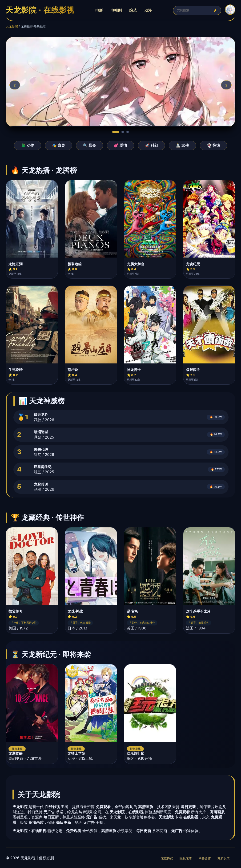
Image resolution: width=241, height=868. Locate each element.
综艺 (133, 10)
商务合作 (205, 858)
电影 (99, 10)
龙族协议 (167, 858)
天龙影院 (12, 26)
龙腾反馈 (224, 858)
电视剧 (116, 10)
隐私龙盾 (186, 858)
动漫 (148, 10)
